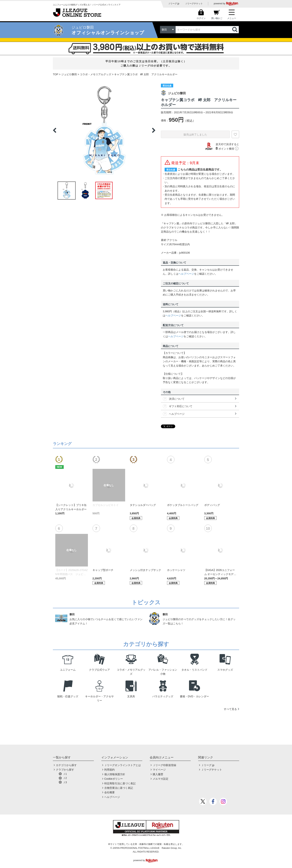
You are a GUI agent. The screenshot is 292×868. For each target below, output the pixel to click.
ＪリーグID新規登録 (164, 765)
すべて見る (230, 709)
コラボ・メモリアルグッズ (96, 74)
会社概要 (110, 792)
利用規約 (110, 770)
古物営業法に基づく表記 (119, 788)
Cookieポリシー (114, 779)
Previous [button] (55, 130)
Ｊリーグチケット (194, 4)
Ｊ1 (65, 774)
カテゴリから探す (66, 765)
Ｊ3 (65, 782)
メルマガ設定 (161, 779)
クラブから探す (65, 770)
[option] (104, 130)
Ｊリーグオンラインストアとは (123, 765)
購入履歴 (158, 774)
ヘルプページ (186, 274)
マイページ (159, 770)
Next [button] (154, 130)
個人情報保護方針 (115, 774)
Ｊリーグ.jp (174, 4)
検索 (235, 30)
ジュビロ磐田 (69, 74)
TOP (56, 74)
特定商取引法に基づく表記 (120, 783)
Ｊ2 (65, 778)
